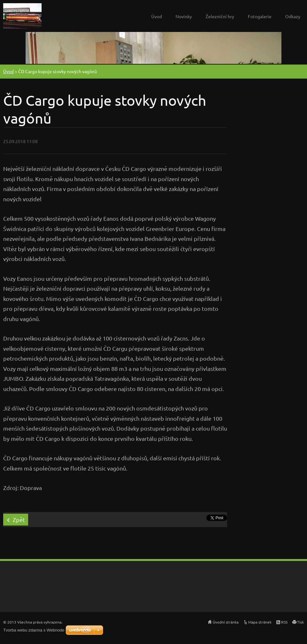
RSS (284, 622)
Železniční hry (220, 16)
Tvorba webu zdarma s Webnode (34, 630)
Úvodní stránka (226, 622)
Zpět (19, 520)
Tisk (300, 622)
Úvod (157, 16)
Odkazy (293, 16)
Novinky (184, 16)
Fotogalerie (260, 16)
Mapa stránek (260, 622)
